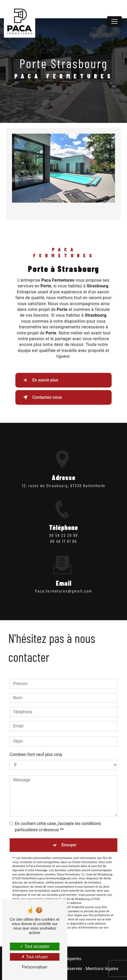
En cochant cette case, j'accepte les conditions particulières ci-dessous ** (58, 827)
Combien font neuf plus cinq (36, 754)
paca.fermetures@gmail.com (64, 582)
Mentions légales (102, 969)
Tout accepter (35, 946)
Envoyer (69, 845)
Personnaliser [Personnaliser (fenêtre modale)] (35, 967)
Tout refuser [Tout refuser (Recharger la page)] (35, 957)
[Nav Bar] (114, 21)
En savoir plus (40, 380)
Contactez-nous (41, 397)
